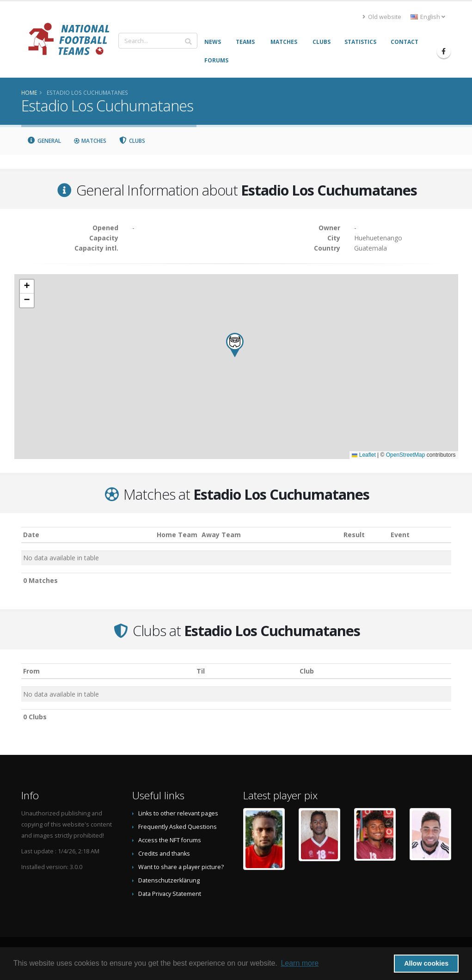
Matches (90, 141)
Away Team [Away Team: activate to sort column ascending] (221, 535)
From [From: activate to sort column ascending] (31, 671)
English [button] (428, 17)
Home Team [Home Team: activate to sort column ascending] (177, 535)
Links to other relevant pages (178, 813)
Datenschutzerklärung (169, 880)
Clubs (132, 141)
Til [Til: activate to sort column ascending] (201, 671)
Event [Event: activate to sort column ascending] (400, 535)
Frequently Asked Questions (178, 827)
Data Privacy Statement (170, 894)
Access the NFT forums (170, 840)
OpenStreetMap (406, 455)
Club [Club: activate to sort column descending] (307, 671)
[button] (235, 345)
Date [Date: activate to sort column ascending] (31, 535)
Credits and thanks (164, 854)
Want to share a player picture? (181, 867)
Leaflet (364, 455)
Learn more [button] (300, 963)
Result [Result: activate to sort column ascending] (354, 535)
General (44, 141)
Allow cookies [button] (426, 963)
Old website (382, 17)
